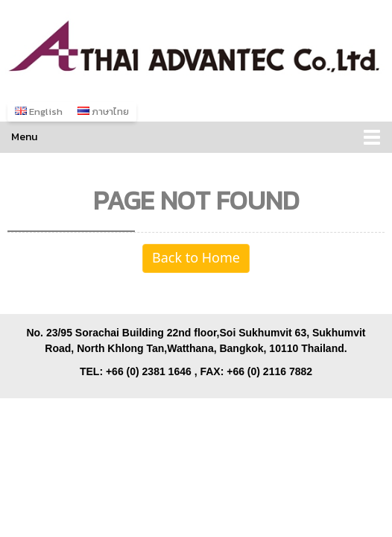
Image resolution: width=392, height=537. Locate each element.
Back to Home (196, 258)
